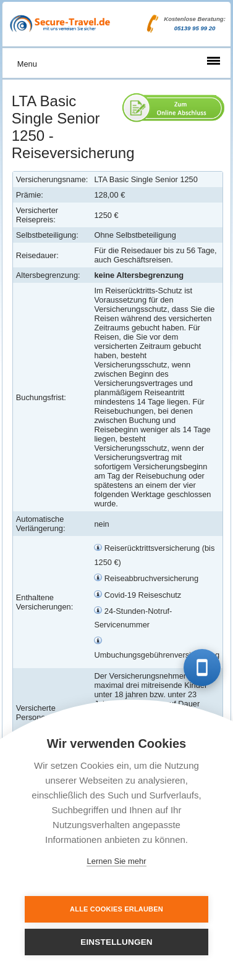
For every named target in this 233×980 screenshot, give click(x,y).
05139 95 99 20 (195, 28)
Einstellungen (116, 942)
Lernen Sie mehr (116, 861)
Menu (27, 64)
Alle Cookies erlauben (116, 909)
